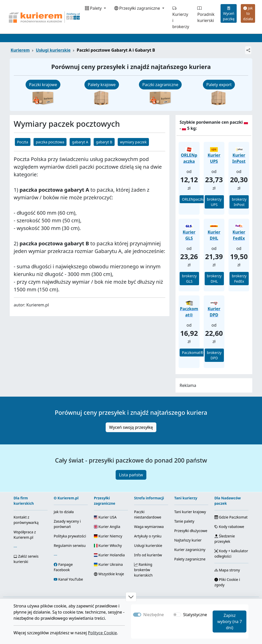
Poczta (23, 142)
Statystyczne (195, 615)
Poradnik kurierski (206, 14)
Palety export (219, 85)
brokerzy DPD (214, 355)
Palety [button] (94, 8)
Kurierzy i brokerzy (181, 17)
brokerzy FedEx (239, 279)
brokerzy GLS (189, 279)
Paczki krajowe (43, 85)
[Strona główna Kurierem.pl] (44, 17)
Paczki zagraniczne (160, 85)
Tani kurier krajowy (190, 512)
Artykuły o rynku (148, 536)
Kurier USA (105, 517)
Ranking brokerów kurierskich (143, 570)
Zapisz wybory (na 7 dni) (230, 622)
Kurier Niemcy (108, 536)
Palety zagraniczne (190, 559)
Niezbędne (154, 615)
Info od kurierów (148, 555)
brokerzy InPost (239, 202)
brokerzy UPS (214, 202)
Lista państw (131, 475)
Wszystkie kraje (109, 574)
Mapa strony (227, 570)
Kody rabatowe (229, 527)
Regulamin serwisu (70, 545)
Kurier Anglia (107, 527)
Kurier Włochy (108, 545)
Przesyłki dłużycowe (191, 531)
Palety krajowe (102, 85)
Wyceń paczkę (229, 13)
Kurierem (20, 50)
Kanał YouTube (71, 579)
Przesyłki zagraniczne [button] (138, 8)
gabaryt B (104, 142)
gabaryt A (80, 142)
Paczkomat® (193, 353)
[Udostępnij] (248, 50)
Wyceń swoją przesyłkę (131, 427)
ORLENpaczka (194, 199)
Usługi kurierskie (53, 50)
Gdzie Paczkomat (231, 517)
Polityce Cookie (102, 633)
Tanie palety (184, 521)
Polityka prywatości (70, 536)
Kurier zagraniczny (190, 550)
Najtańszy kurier (188, 540)
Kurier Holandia (109, 555)
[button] (131, 597)
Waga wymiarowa (149, 527)
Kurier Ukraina (108, 564)
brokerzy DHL (214, 279)
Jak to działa (248, 13)
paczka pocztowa (50, 142)
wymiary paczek (133, 142)
